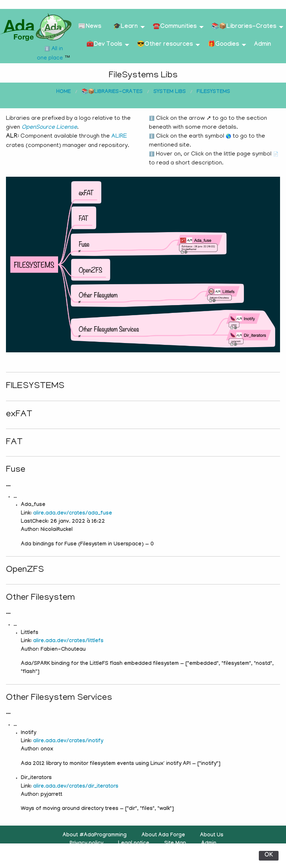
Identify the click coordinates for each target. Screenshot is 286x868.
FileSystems (213, 92)
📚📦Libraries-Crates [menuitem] (244, 27)
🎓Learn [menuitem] (125, 27)
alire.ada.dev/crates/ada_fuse (73, 514)
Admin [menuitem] (263, 45)
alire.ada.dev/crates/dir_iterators (76, 787)
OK (269, 856)
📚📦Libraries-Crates (112, 92)
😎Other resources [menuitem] (165, 45)
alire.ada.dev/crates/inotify (68, 742)
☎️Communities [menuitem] (175, 27)
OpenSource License (49, 128)
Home (63, 92)
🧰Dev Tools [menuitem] (104, 45)
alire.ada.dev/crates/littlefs (68, 641)
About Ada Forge (163, 836)
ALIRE (119, 137)
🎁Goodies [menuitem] (223, 45)
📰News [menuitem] (90, 27)
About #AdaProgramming (95, 836)
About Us (212, 836)
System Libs (170, 92)
